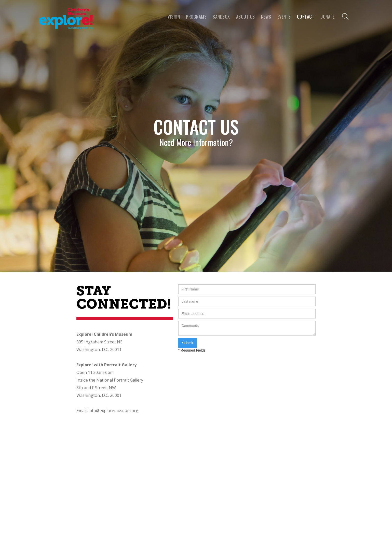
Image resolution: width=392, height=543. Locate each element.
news (266, 17)
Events (284, 17)
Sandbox (221, 17)
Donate (327, 17)
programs (196, 17)
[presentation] (217, 363)
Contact (306, 17)
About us (246, 17)
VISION (174, 17)
